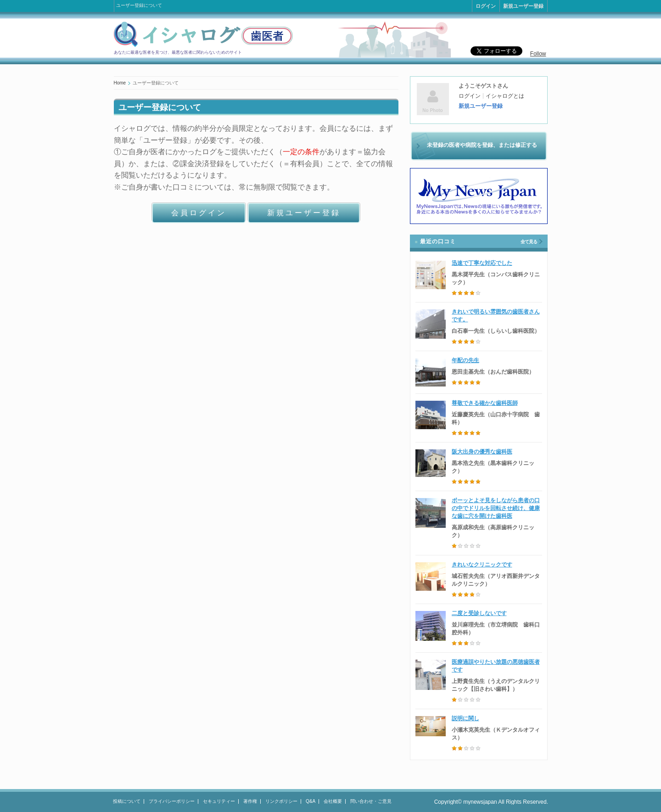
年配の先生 (465, 360)
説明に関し (465, 718)
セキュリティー (219, 801)
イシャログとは (505, 96)
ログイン (486, 6)
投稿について (127, 801)
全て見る (529, 242)
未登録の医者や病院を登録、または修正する (482, 145)
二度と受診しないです (479, 613)
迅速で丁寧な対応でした (482, 263)
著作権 (250, 801)
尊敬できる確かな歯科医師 (485, 403)
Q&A (311, 801)
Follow (538, 54)
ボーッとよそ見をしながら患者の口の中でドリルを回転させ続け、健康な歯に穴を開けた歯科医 (496, 508)
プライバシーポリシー (172, 801)
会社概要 (333, 801)
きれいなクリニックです (482, 565)
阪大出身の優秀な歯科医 (482, 452)
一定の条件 (301, 152)
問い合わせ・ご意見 (371, 801)
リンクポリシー (281, 801)
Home (120, 83)
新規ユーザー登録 (523, 6)
